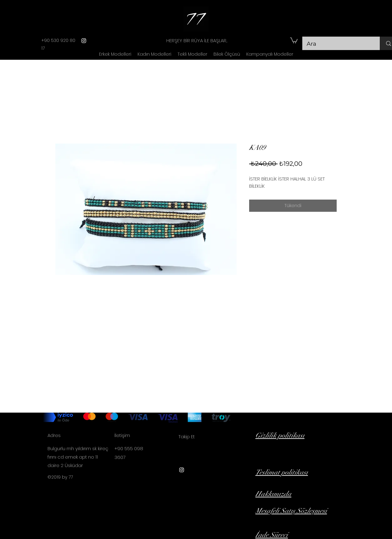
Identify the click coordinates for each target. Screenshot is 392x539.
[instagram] (84, 41)
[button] (294, 40)
